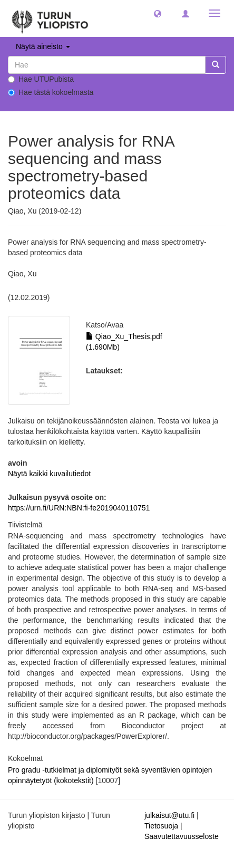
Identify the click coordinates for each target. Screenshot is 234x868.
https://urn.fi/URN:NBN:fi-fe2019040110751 (79, 508)
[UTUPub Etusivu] (50, 18)
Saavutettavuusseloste (182, 836)
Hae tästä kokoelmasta (51, 92)
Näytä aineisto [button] (43, 46)
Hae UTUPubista (41, 79)
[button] (158, 13)
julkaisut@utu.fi (169, 815)
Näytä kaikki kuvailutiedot (49, 474)
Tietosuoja (161, 826)
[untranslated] (107, 65)
